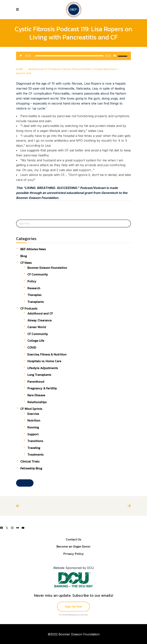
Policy (32, 281)
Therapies (34, 295)
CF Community (38, 274)
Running (33, 427)
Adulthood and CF (38, 69)
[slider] (69, 56)
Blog (24, 256)
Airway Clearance (40, 320)
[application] (73, 56)
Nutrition (34, 420)
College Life (36, 341)
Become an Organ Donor (73, 546)
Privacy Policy (74, 554)
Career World (37, 327)
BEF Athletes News (33, 249)
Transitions (35, 441)
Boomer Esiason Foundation (47, 268)
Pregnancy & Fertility (42, 388)
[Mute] (115, 56)
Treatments (35, 454)
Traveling (34, 448)
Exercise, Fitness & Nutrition (77, 69)
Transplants (36, 302)
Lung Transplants (39, 375)
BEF (21, 69)
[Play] (21, 56)
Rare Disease (36, 395)
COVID (32, 347)
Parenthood (36, 382)
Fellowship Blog (31, 468)
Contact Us (73, 539)
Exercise (33, 414)
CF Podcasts (55, 69)
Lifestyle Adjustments (105, 69)
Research (34, 288)
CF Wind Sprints (31, 409)
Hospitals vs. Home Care (44, 361)
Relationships (37, 402)
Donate (25, 483)
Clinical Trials (30, 461)
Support (33, 434)
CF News (26, 263)
